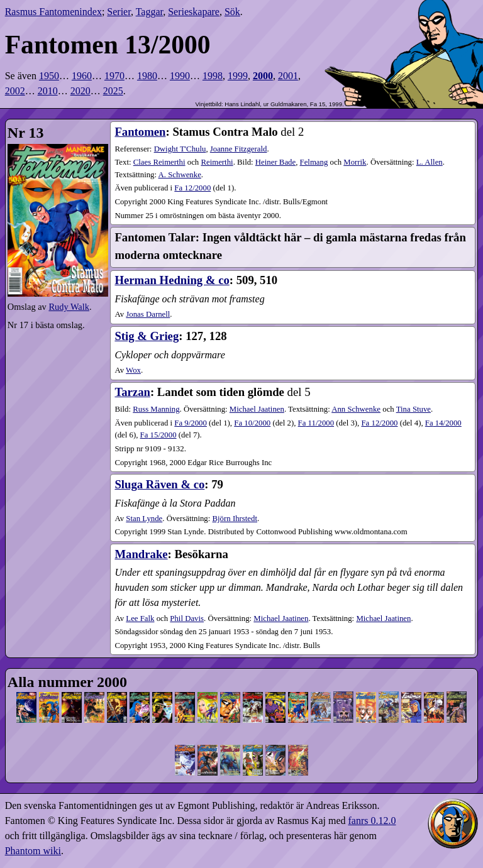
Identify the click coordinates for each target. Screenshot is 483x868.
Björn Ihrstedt (235, 519)
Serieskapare (194, 12)
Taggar (150, 12)
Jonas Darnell (148, 314)
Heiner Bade (275, 162)
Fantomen (140, 132)
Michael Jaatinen (257, 409)
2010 (48, 91)
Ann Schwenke (356, 409)
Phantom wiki (33, 851)
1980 (147, 76)
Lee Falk (140, 618)
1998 (213, 76)
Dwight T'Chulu (180, 149)
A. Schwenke (180, 175)
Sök (232, 12)
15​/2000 (158, 435)
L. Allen (430, 162)
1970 (114, 76)
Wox (133, 370)
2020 (80, 91)
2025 (113, 91)
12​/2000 (192, 188)
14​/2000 (443, 423)
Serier (119, 12)
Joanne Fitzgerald (239, 149)
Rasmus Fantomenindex (53, 12)
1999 (238, 76)
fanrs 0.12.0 (372, 821)
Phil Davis (187, 618)
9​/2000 (191, 423)
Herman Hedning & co (172, 280)
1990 (180, 76)
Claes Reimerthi (159, 162)
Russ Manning (156, 409)
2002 (15, 91)
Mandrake (141, 554)
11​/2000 (316, 423)
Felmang (314, 162)
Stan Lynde (144, 519)
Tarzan (132, 392)
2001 (288, 76)
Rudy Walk (69, 307)
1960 (82, 76)
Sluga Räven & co (159, 484)
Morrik (355, 162)
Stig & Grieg (147, 336)
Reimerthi (217, 162)
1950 (49, 76)
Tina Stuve (414, 409)
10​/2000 (252, 423)
